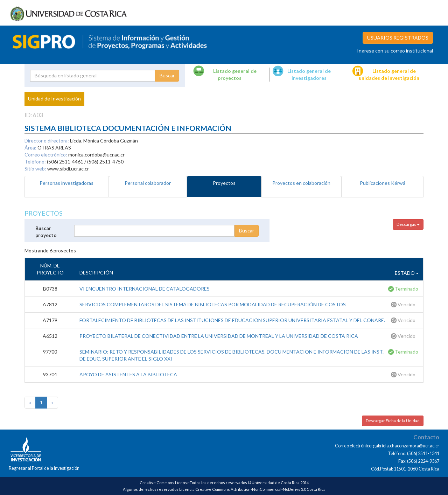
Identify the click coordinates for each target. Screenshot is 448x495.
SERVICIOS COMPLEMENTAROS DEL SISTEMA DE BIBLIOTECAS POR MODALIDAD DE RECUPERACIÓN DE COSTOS (213, 304)
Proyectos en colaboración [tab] (301, 183)
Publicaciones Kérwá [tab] (383, 183)
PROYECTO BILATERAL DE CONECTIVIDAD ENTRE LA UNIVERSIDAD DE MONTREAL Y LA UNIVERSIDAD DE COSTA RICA (219, 336)
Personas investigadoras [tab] (66, 183)
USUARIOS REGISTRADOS (398, 38)
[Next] (52, 403)
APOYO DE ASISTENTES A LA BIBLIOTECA (128, 374)
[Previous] (30, 403)
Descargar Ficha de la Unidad (393, 421)
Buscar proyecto (46, 232)
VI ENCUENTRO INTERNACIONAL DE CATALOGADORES (145, 289)
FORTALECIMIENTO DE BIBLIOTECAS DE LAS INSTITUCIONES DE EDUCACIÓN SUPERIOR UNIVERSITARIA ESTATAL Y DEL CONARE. (232, 320)
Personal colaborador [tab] (148, 183)
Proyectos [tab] (224, 183)
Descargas (408, 224)
